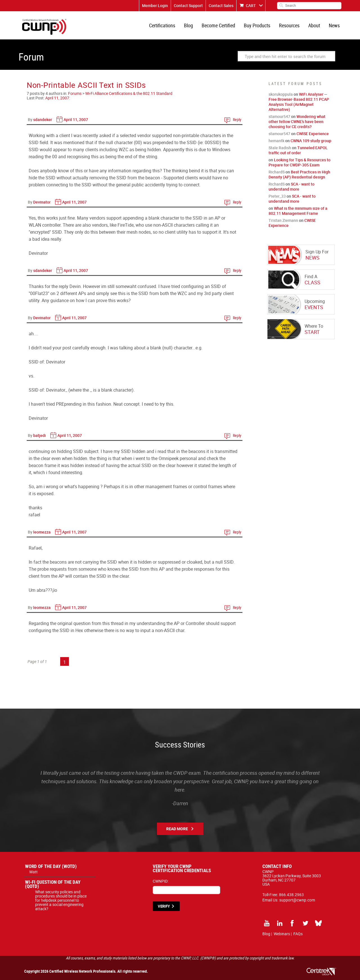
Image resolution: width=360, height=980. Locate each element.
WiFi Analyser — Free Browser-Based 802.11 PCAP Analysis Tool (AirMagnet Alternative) (299, 102)
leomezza (42, 532)
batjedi (40, 435)
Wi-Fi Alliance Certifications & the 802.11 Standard (129, 93)
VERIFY (164, 906)
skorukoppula (281, 94)
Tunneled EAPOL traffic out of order (298, 150)
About (314, 25)
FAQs (298, 934)
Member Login (155, 5)
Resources (289, 25)
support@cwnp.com (297, 900)
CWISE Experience (313, 134)
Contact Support (188, 5)
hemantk (276, 141)
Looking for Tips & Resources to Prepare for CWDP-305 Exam (300, 162)
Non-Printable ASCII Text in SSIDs (86, 85)
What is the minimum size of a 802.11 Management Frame (298, 211)
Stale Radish (280, 148)
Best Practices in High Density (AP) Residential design (299, 174)
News (334, 25)
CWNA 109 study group (311, 141)
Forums (75, 93)
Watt (33, 872)
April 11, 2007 (57, 98)
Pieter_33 (277, 196)
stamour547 (279, 116)
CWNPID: (161, 881)
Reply (237, 120)
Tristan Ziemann (283, 220)
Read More (177, 829)
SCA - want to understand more (292, 187)
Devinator (42, 202)
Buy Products (257, 25)
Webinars (282, 934)
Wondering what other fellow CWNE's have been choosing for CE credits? (297, 121)
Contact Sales (221, 5)
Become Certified (218, 25)
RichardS (277, 172)
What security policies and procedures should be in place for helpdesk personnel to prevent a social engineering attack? (61, 900)
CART (251, 5)
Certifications (162, 25)
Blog (188, 25)
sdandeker (43, 120)
